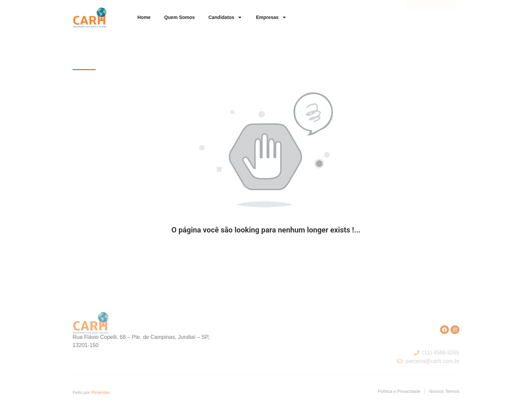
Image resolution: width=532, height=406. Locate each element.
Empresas (271, 17)
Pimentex (100, 393)
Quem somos (179, 17)
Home (144, 17)
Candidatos (225, 17)
